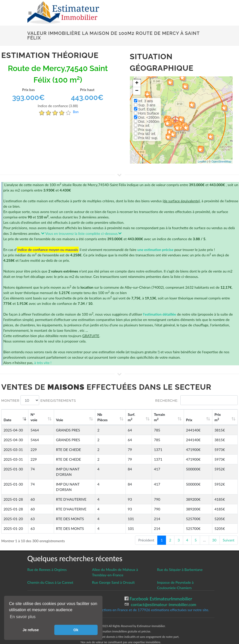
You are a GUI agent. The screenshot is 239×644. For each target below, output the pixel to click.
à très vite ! (43, 363)
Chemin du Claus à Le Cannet (50, 572)
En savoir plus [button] (23, 617)
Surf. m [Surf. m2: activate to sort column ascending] (153, 417)
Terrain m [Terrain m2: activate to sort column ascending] (176, 417)
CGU (32, 593)
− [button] (137, 91)
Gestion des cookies (47, 588)
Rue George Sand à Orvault (113, 572)
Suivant (229, 529)
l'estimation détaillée (159, 314)
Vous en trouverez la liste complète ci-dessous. (82, 233)
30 (214, 529)
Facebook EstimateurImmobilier (160, 588)
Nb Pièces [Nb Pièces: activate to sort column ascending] (130, 417)
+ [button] (137, 83)
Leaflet (202, 162)
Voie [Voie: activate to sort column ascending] (56, 420)
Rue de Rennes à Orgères (47, 559)
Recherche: (196, 400)
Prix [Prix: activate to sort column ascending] (199, 420)
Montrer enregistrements (39, 400)
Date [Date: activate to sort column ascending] (7, 420)
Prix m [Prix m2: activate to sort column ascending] (222, 417)
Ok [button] (76, 630)
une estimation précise (155, 250)
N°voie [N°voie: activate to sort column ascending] (36, 417)
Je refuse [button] (31, 630)
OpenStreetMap (221, 162)
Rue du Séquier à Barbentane (180, 559)
